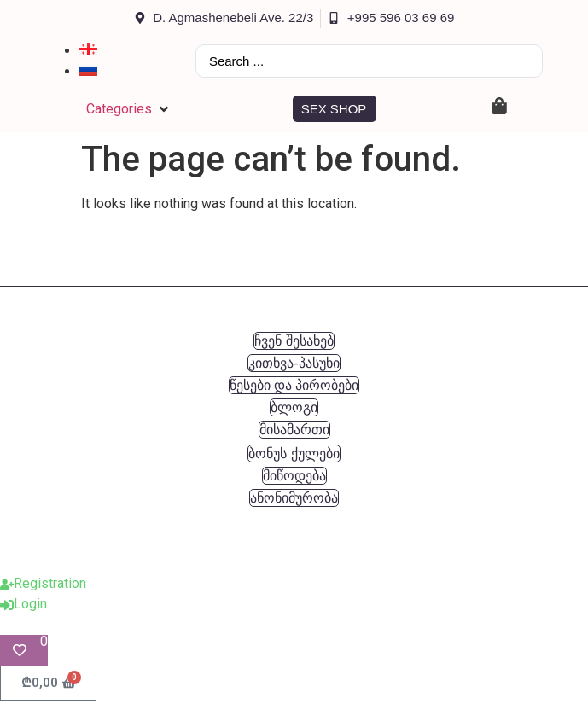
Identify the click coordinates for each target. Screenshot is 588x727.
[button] (129, 109)
